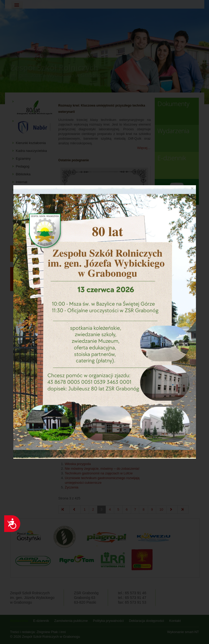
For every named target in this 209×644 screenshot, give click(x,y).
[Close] (192, 188)
